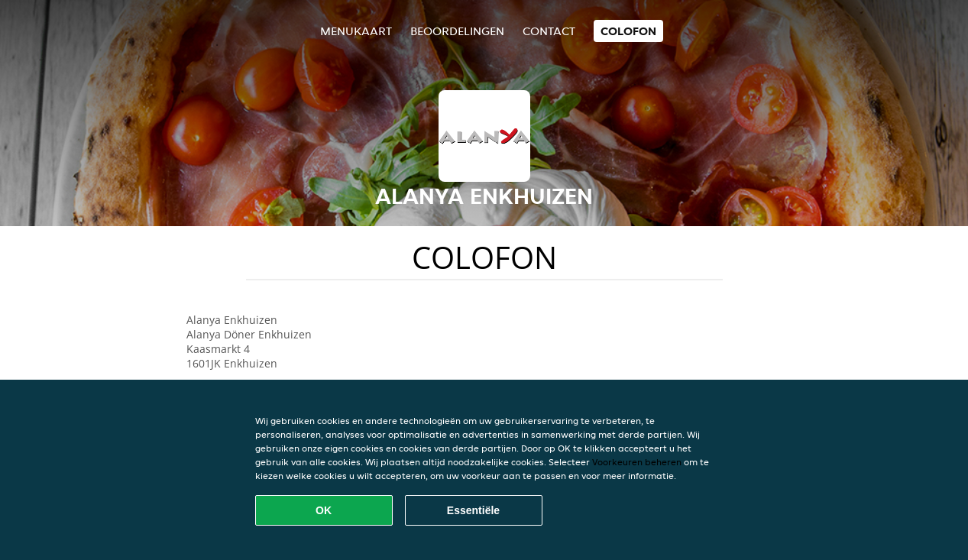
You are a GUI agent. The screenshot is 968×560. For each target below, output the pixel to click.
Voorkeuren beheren (637, 462)
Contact (549, 31)
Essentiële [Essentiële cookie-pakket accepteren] (473, 510)
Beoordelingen (457, 31)
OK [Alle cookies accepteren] (324, 510)
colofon (628, 31)
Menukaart (356, 31)
